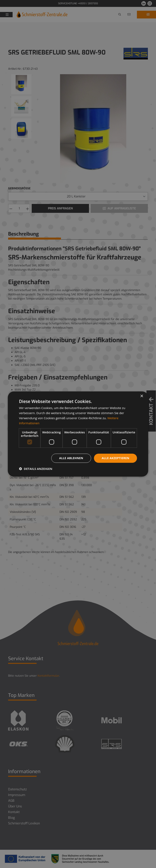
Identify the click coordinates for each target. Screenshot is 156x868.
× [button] (142, 396)
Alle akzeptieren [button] (115, 458)
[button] (36, 469)
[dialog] (78, 434)
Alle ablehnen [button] (71, 458)
